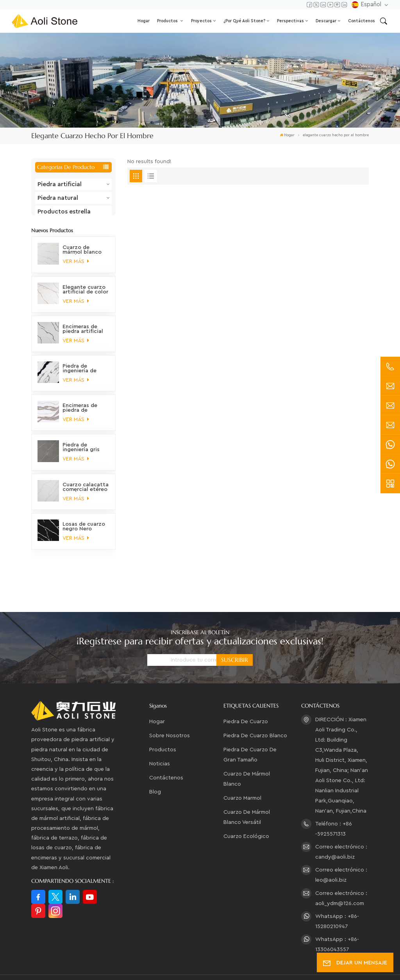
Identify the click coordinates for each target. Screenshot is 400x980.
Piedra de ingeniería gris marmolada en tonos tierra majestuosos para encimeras (82, 455)
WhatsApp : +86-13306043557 (337, 912)
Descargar (326, 21)
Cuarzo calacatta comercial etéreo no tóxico (86, 494)
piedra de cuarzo (246, 689)
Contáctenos (362, 21)
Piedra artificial (60, 184)
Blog (155, 759)
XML (274, 956)
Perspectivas (290, 21)
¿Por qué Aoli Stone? (244, 21)
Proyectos (201, 21)
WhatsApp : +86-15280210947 (337, 889)
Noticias (160, 731)
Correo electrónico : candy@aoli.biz (341, 819)
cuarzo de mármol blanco (247, 746)
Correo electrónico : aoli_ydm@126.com (341, 866)
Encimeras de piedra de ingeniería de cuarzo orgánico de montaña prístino (84, 416)
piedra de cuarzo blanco (255, 703)
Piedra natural (58, 198)
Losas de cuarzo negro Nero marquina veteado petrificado (84, 534)
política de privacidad (64, 967)
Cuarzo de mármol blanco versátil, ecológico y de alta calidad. (82, 258)
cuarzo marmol (242, 765)
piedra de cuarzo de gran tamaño (250, 722)
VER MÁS (76, 269)
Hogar (144, 21)
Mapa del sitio (241, 956)
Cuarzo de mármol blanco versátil (247, 784)
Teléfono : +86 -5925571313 (334, 796)
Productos (168, 21)
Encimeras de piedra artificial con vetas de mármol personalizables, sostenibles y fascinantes (84, 336)
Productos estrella (64, 212)
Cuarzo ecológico (246, 804)
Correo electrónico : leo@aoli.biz (341, 842)
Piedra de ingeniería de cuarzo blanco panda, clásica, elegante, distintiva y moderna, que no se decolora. (85, 376)
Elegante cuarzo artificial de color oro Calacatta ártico (85, 297)
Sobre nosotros (170, 703)
